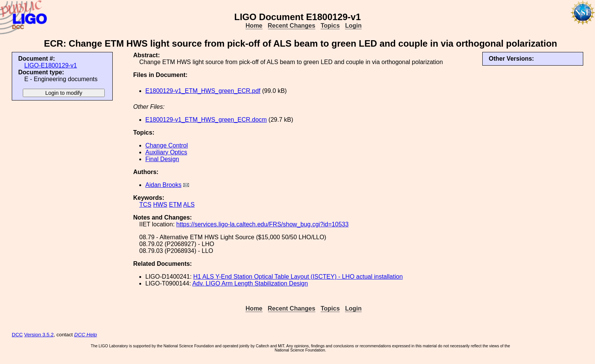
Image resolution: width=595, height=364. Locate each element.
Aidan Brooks (163, 185)
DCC (17, 335)
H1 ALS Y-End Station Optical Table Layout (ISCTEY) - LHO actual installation (298, 277)
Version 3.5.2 (39, 335)
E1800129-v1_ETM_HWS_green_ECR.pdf (203, 91)
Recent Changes (292, 26)
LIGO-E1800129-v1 (51, 65)
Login (353, 26)
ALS (189, 205)
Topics (330, 26)
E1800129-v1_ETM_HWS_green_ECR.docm (206, 120)
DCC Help (86, 335)
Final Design (162, 159)
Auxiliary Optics (166, 152)
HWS (160, 205)
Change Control (167, 145)
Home (254, 26)
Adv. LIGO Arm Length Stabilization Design (250, 283)
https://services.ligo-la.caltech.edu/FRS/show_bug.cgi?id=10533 (263, 224)
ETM (175, 205)
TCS (145, 205)
